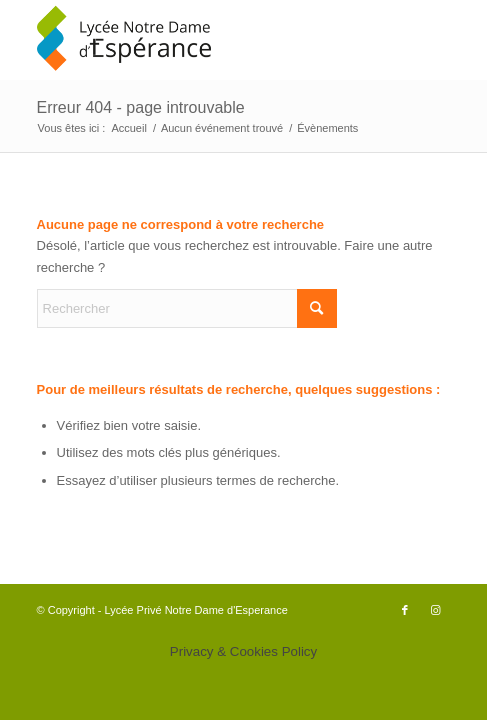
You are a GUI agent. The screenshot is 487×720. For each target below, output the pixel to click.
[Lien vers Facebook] (405, 610)
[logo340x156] (202, 40)
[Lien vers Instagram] (435, 610)
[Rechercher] (187, 308)
